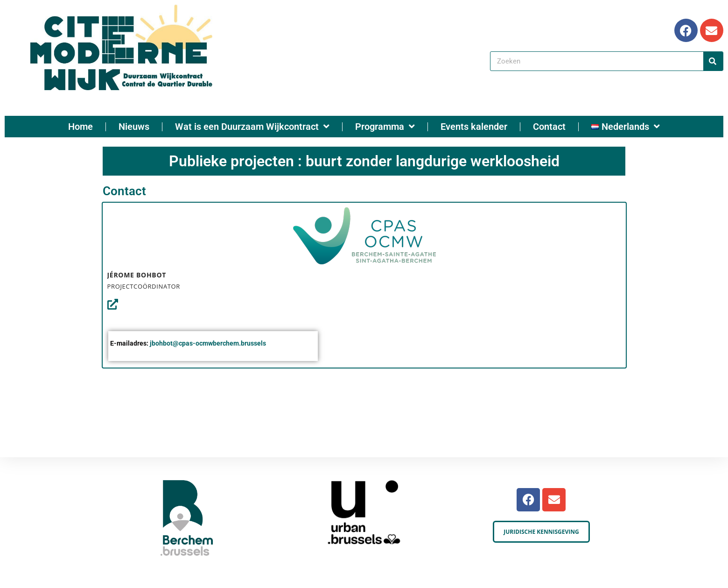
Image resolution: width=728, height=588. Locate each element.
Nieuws (134, 127)
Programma (385, 127)
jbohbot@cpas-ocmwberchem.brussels (208, 343)
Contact (549, 127)
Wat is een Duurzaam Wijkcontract (252, 127)
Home (80, 127)
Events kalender (474, 127)
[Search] (713, 61)
